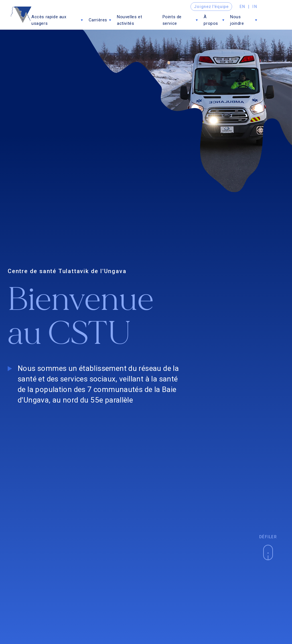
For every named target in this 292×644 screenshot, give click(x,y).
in (255, 7)
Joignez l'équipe (211, 7)
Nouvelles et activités (129, 20)
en (243, 7)
